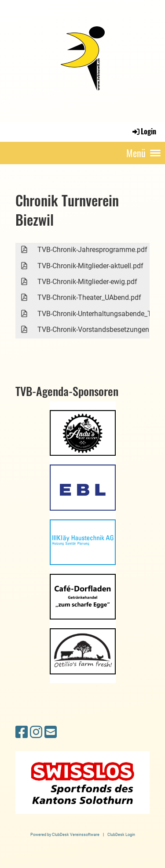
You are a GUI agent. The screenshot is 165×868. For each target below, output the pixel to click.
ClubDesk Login (121, 834)
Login (144, 131)
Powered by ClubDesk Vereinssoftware (65, 834)
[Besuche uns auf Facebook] (22, 732)
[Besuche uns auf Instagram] (36, 732)
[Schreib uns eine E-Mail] (51, 732)
